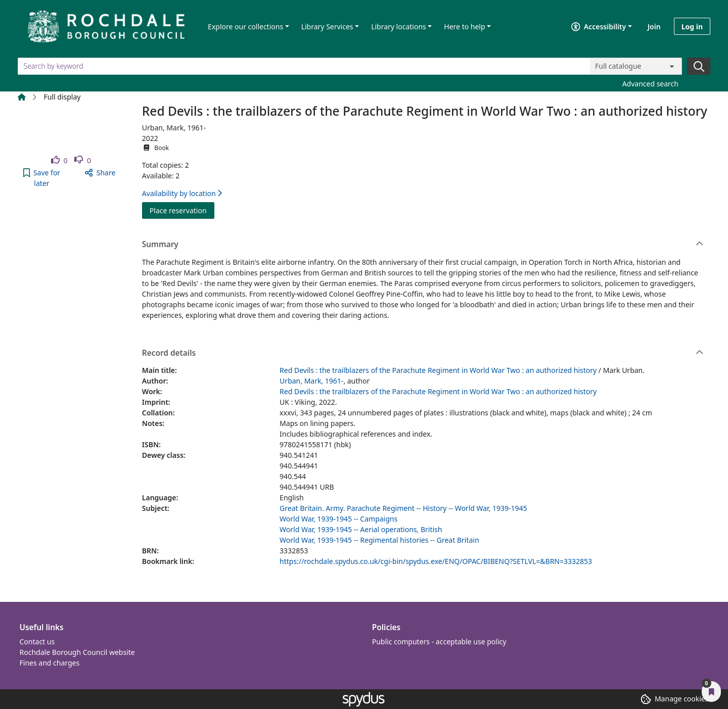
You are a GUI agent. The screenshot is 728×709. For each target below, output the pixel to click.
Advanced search (650, 84)
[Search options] (636, 66)
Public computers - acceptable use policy (439, 642)
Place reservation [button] (182, 210)
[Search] (699, 66)
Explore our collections (245, 27)
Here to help (464, 27)
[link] (59, 160)
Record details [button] (423, 353)
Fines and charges (50, 663)
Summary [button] (423, 245)
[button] (42, 178)
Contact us (37, 642)
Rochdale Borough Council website (77, 652)
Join (654, 27)
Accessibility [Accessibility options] (599, 27)
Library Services (327, 27)
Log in (692, 27)
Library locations (399, 27)
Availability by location (182, 193)
